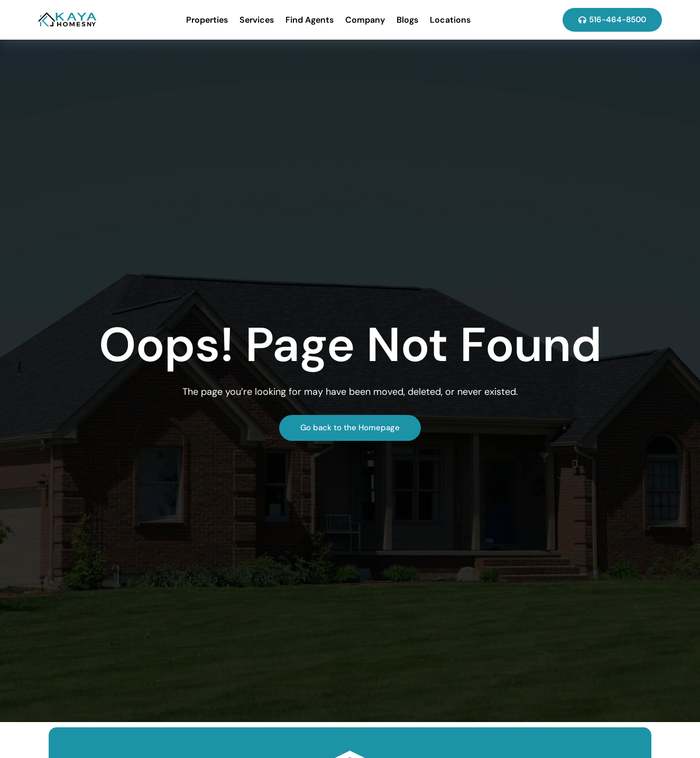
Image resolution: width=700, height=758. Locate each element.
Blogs (407, 20)
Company (365, 20)
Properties (207, 20)
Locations (450, 20)
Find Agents (310, 20)
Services (257, 20)
